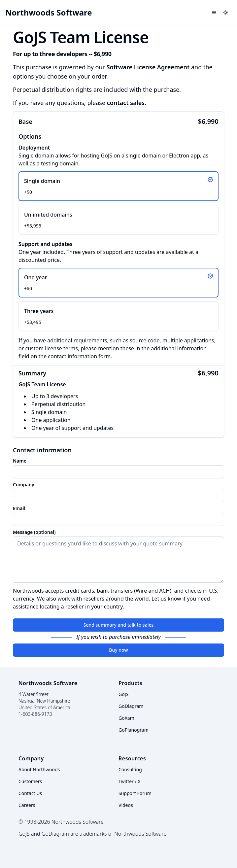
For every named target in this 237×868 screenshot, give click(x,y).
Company (24, 485)
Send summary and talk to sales (119, 625)
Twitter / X (130, 781)
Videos (126, 805)
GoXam (126, 718)
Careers (27, 805)
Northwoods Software (49, 12)
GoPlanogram (134, 730)
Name (20, 461)
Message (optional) (34, 532)
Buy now (118, 650)
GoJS (123, 694)
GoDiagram (131, 706)
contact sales (126, 103)
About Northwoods (39, 769)
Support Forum (135, 793)
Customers (30, 781)
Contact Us (30, 793)
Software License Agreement (148, 67)
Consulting (130, 769)
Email (19, 508)
